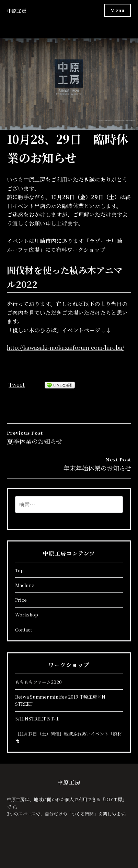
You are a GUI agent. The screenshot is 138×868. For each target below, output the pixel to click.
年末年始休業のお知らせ (69, 464)
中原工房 (17, 11)
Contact (24, 630)
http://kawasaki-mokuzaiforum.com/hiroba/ (66, 348)
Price (21, 600)
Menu (117, 10)
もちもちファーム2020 (38, 682)
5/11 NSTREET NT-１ (37, 719)
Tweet (17, 385)
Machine (25, 585)
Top (19, 570)
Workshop (27, 615)
